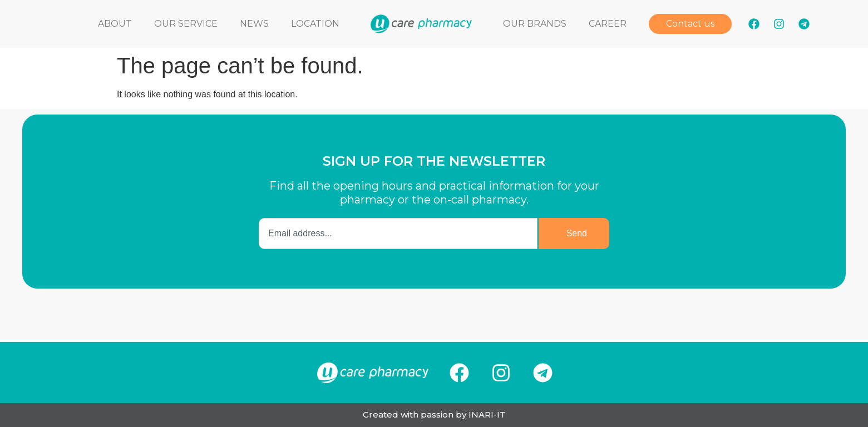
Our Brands (535, 24)
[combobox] (398, 234)
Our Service (186, 24)
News (254, 24)
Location (315, 24)
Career (608, 24)
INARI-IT (487, 414)
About (115, 24)
